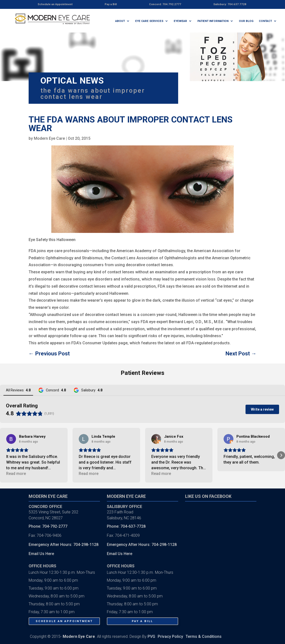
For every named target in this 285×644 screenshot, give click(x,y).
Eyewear (180, 21)
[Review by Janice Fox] (174, 436)
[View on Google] (11, 439)
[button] (4, 455)
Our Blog (246, 21)
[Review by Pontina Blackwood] (253, 436)
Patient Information (213, 21)
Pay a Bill (142, 621)
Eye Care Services (149, 21)
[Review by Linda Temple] (103, 436)
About (120, 21)
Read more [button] (16, 474)
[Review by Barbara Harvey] (32, 436)
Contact (265, 21)
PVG (151, 636)
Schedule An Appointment (64, 621)
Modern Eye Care (49, 138)
